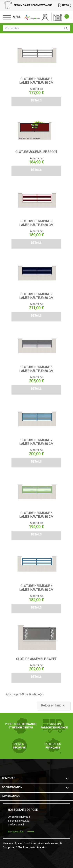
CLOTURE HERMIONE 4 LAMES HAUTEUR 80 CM (36, 588)
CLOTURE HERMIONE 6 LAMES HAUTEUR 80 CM (36, 515)
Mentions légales (13, 843)
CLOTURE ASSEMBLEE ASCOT (36, 152)
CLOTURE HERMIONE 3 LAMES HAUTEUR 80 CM (36, 81)
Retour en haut (54, 706)
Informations (11, 796)
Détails (36, 100)
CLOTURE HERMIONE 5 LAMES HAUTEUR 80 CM (36, 223)
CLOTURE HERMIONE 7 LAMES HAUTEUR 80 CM (36, 442)
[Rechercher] (36, 28)
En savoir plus (16, 832)
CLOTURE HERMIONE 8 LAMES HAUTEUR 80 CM (36, 369)
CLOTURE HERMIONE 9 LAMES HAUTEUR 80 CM (36, 296)
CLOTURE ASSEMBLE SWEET (36, 659)
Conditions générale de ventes (41, 843)
